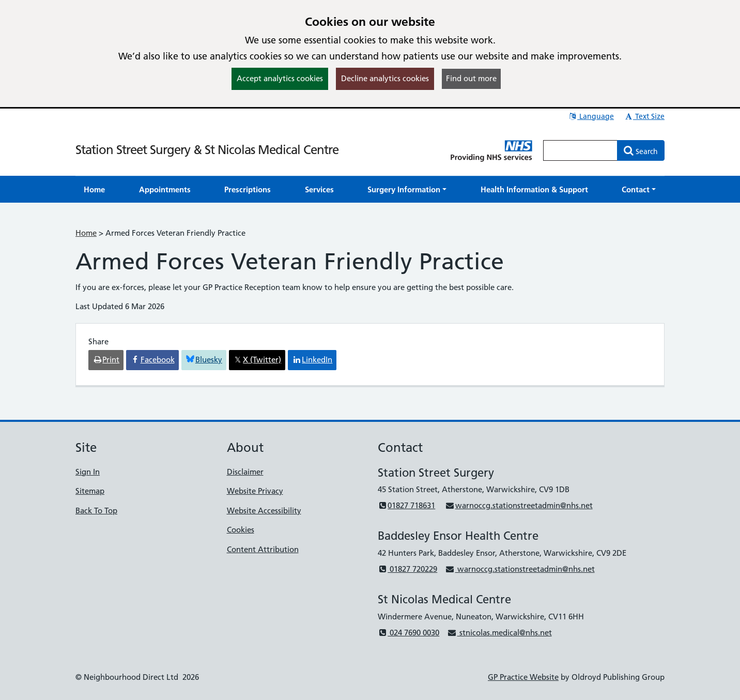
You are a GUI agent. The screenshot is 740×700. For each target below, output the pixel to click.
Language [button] (591, 116)
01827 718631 (406, 505)
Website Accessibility (264, 511)
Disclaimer (245, 472)
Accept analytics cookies (280, 78)
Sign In (88, 472)
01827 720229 (407, 569)
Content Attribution (263, 549)
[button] (407, 189)
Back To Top (96, 511)
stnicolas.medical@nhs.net (499, 633)
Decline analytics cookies (385, 78)
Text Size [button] (644, 116)
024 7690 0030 (408, 633)
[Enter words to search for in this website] (580, 150)
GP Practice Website (523, 677)
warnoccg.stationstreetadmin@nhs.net (519, 505)
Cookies (241, 530)
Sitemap (90, 491)
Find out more (471, 78)
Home (86, 233)
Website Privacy (255, 491)
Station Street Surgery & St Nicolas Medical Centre (207, 150)
